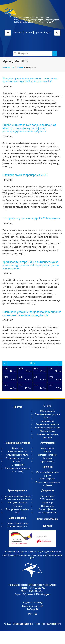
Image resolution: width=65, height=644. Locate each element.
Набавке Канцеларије (18, 523)
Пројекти (47, 467)
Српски (38, 33)
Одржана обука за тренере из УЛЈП (25, 175)
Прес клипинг (47, 461)
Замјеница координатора (47, 428)
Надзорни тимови (33, 603)
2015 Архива (18, 67)
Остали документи (47, 513)
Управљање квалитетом (17, 458)
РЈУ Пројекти (18, 465)
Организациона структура (47, 414)
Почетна (6, 67)
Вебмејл (33, 609)
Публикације (48, 506)
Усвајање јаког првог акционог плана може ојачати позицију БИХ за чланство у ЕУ (30, 80)
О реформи (18, 448)
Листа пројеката (47, 479)
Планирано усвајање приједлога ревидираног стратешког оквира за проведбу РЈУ (32, 314)
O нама (47, 406)
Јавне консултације (47, 519)
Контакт (48, 526)
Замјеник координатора (47, 424)
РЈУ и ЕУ (17, 461)
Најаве (47, 451)
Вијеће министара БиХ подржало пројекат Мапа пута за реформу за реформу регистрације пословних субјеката (29, 128)
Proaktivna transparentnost (17, 499)
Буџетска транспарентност (18, 496)
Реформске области (17, 451)
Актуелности (47, 443)
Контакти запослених (48, 434)
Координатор (47, 421)
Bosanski (18, 33)
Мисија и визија (47, 431)
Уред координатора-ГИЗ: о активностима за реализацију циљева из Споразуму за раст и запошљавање (31, 265)
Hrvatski (29, 33)
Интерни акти (47, 496)
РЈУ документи (47, 499)
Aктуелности (47, 448)
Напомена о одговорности (48, 624)
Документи (47, 491)
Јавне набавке (18, 518)
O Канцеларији (47, 411)
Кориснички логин (32, 606)
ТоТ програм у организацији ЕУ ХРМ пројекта (31, 218)
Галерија (47, 458)
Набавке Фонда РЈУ (18, 527)
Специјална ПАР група (17, 455)
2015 (32, 363)
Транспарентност (17, 491)
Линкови (48, 438)
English (48, 33)
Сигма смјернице (48, 509)
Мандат (48, 418)
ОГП (17, 513)
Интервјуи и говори (48, 455)
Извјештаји (47, 503)
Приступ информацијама (17, 509)
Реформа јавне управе (17, 443)
